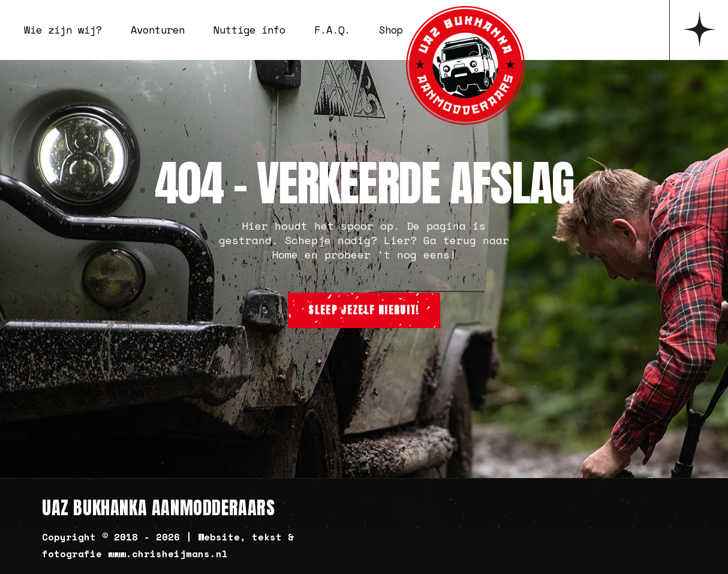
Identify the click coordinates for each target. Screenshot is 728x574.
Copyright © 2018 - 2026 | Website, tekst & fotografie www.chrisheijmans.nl (168, 545)
